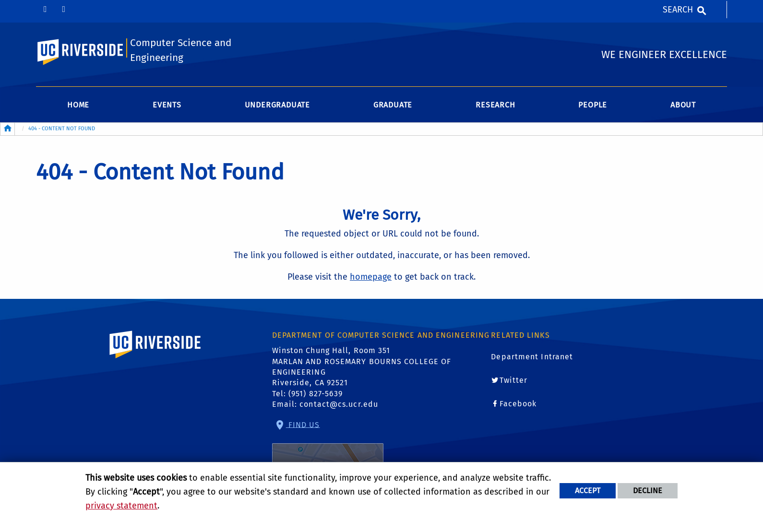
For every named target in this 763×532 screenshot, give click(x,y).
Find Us (328, 451)
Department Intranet (532, 357)
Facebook (518, 404)
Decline (648, 491)
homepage (371, 277)
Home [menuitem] (78, 105)
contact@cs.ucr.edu (339, 404)
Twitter (514, 380)
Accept (588, 491)
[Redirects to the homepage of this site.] (8, 129)
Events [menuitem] (167, 105)
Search (678, 10)
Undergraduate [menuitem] (277, 105)
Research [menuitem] (495, 105)
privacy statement (121, 506)
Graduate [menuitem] (393, 105)
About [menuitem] (683, 105)
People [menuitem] (593, 105)
